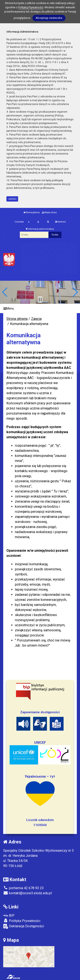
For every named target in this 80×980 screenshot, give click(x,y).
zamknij (12, 199)
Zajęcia (36, 319)
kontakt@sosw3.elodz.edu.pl (28, 893)
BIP (9, 916)
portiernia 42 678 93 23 (23, 888)
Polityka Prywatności (22, 921)
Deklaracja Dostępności (24, 926)
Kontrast (60, 222)
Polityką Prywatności (31, 7)
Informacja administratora (40, 229)
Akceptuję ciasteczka (49, 18)
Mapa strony (49, 212)
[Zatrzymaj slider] (40, 300)
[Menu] (40, 309)
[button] (5, 292)
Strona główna (32, 212)
